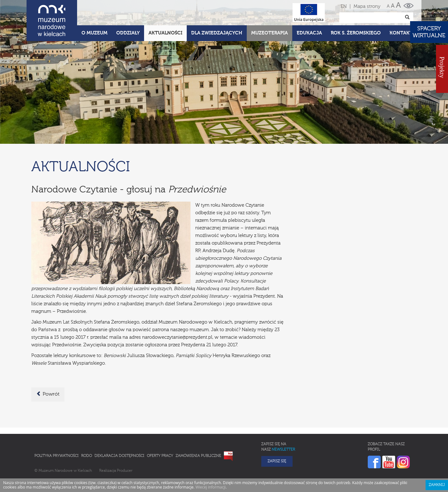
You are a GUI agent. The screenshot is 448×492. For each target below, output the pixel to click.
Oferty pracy (160, 456)
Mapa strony (367, 6)
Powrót (48, 394)
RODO (87, 456)
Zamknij (437, 485)
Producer (125, 471)
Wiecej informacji (211, 487)
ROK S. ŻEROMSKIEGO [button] (356, 33)
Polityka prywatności (57, 456)
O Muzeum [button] (94, 33)
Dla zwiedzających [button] (217, 33)
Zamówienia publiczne (198, 456)
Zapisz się (277, 461)
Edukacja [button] (309, 33)
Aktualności (165, 33)
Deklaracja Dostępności (119, 456)
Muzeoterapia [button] (269, 33)
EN (344, 6)
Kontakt (401, 33)
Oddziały (128, 33)
